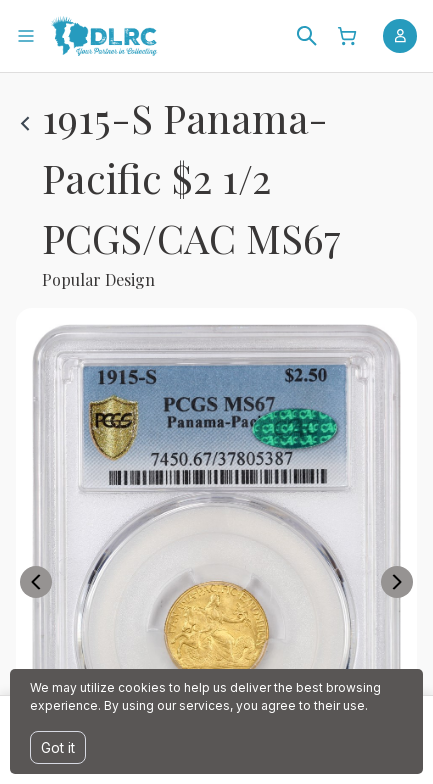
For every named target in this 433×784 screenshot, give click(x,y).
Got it (58, 747)
